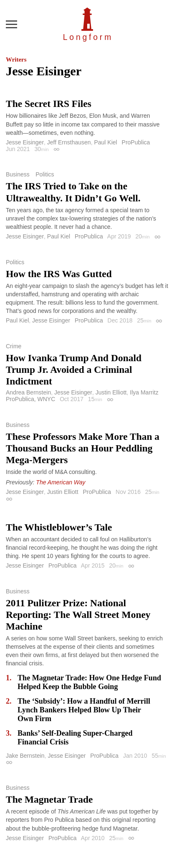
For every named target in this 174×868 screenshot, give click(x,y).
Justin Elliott (111, 392)
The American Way (61, 482)
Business (18, 174)
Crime (14, 346)
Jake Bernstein (25, 756)
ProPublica (136, 142)
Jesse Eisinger (25, 142)
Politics (45, 174)
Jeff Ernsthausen (69, 142)
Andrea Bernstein (28, 392)
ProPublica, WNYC (30, 399)
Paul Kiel (105, 142)
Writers (16, 60)
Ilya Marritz (144, 392)
